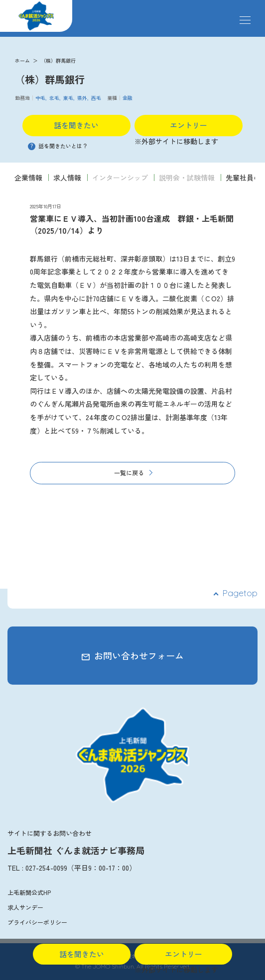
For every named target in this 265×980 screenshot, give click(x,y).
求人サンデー (25, 907)
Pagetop (240, 593)
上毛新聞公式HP (29, 892)
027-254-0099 (46, 868)
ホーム (22, 60)
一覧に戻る (129, 473)
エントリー (189, 125)
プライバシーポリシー (37, 922)
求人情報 (67, 178)
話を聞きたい (76, 125)
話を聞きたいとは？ (58, 146)
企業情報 (28, 178)
